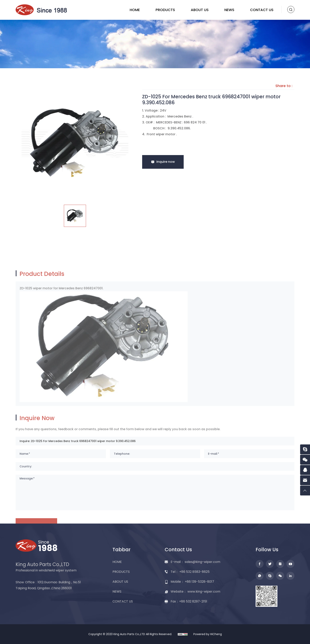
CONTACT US (262, 10)
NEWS (229, 10)
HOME (135, 10)
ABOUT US (200, 10)
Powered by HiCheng (208, 634)
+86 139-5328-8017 (199, 582)
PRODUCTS (165, 10)
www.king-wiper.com (204, 591)
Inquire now (166, 162)
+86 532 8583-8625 (194, 572)
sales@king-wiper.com (202, 562)
